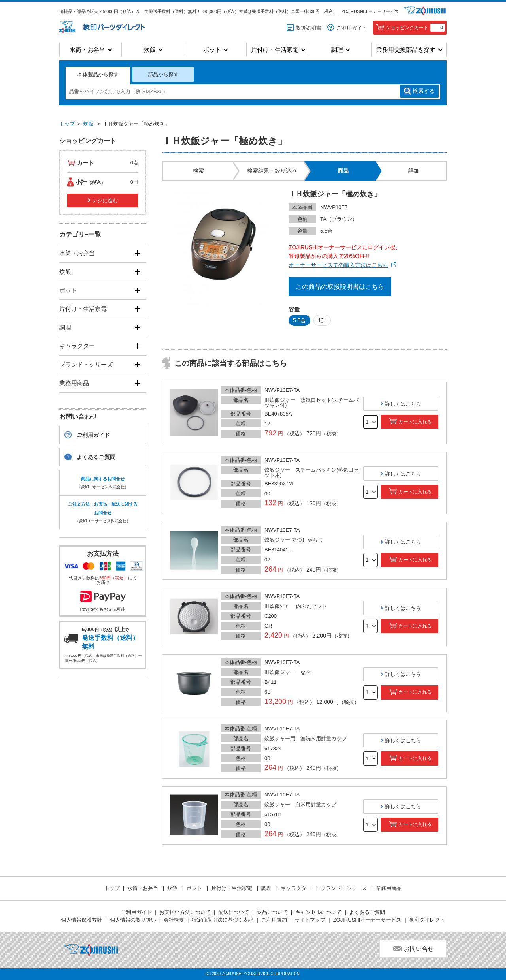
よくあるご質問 (96, 457)
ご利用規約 (274, 920)
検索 (424, 91)
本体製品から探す (98, 74)
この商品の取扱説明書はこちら (340, 287)
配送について (234, 912)
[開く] (137, 253)
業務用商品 (74, 383)
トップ (67, 124)
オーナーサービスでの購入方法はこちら (338, 265)
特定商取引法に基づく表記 (223, 920)
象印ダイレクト (427, 920)
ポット (212, 50)
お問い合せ (419, 949)
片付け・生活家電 (275, 50)
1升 (322, 320)
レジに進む (105, 200)
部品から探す (163, 74)
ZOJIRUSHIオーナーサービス (370, 11)
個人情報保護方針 (81, 920)
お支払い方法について (185, 912)
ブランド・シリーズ (86, 364)
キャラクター (77, 346)
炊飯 (150, 50)
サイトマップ (310, 920)
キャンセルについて (318, 912)
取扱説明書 (309, 28)
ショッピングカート (415, 28)
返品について (272, 912)
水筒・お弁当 (87, 50)
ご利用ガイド (352, 28)
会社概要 (174, 920)
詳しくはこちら (403, 404)
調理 (337, 50)
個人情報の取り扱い (133, 920)
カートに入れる (415, 422)
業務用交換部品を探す (406, 50)
